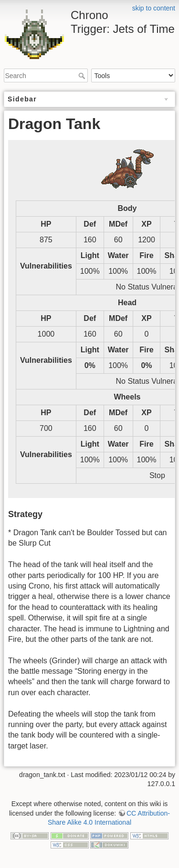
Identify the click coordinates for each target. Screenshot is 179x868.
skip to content (154, 8)
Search (83, 76)
